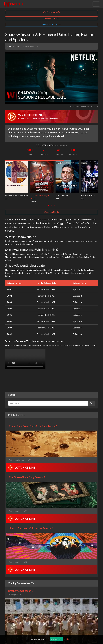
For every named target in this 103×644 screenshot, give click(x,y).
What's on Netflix (51, 212)
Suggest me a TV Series (51, 24)
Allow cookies (57, 639)
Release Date (13, 46)
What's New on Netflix (52, 12)
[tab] (48, 205)
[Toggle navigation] (96, 4)
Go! (92, 389)
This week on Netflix (51, 18)
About (69, 639)
